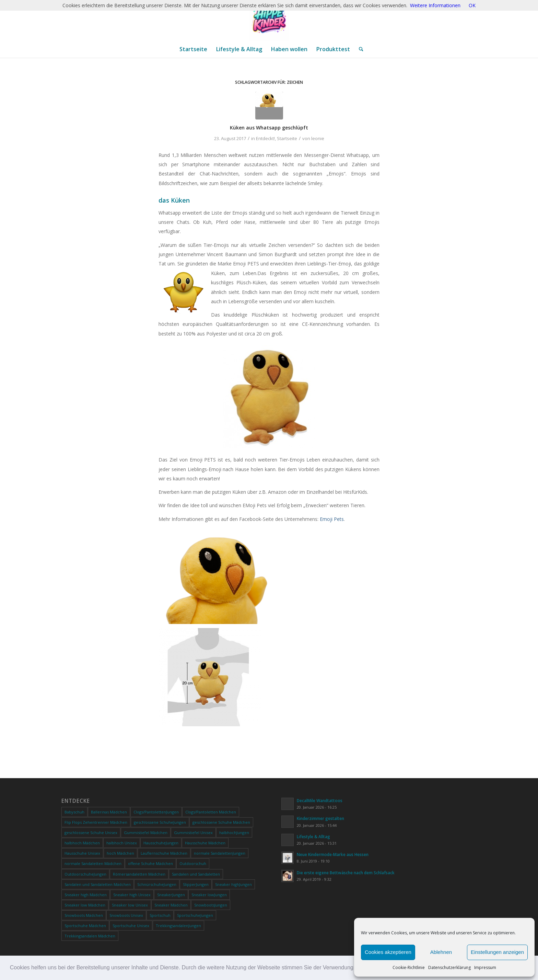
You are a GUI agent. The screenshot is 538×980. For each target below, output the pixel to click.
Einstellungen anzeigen (497, 952)
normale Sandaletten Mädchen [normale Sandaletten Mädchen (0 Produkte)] (93, 863)
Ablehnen (441, 952)
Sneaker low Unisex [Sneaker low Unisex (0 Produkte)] (130, 905)
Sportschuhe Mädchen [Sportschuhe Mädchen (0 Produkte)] (85, 926)
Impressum (485, 967)
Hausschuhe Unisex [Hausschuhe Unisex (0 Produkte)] (82, 853)
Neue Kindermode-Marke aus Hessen (333, 854)
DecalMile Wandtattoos (320, 800)
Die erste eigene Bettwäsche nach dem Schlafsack (346, 873)
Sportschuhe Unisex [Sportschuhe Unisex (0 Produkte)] (131, 926)
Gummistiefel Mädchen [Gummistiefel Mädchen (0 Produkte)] (146, 833)
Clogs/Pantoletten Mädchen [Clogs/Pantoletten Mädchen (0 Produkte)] (211, 812)
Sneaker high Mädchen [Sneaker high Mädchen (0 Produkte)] (86, 895)
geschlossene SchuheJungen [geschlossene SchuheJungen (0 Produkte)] (160, 822)
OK (472, 5)
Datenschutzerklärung (449, 967)
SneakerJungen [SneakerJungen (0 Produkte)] (171, 895)
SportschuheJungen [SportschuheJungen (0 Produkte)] (195, 915)
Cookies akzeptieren (388, 952)
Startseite (287, 138)
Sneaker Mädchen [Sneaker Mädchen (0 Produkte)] (171, 905)
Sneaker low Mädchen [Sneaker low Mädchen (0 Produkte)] (85, 905)
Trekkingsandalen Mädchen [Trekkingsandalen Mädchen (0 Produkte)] (90, 936)
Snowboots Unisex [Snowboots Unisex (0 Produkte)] (126, 915)
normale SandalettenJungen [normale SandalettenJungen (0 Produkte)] (220, 853)
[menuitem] (193, 49)
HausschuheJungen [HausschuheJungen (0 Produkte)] (161, 843)
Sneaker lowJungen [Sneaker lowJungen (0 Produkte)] (209, 895)
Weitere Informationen (435, 5)
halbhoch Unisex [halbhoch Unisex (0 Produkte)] (122, 843)
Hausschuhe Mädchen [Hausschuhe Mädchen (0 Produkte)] (205, 843)
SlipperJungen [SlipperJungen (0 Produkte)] (196, 884)
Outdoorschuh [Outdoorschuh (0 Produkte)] (193, 863)
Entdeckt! (265, 138)
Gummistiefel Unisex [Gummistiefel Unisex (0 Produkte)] (193, 833)
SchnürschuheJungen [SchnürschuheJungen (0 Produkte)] (157, 884)
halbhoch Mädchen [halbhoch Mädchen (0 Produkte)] (82, 843)
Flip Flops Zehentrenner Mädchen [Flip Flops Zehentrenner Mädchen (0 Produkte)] (96, 822)
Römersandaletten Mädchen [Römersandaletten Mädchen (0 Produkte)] (139, 874)
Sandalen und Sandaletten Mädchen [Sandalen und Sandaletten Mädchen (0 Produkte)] (98, 884)
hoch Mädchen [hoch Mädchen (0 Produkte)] (120, 853)
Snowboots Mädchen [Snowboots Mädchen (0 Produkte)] (84, 915)
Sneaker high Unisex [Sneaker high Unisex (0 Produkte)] (132, 895)
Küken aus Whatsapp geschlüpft (269, 128)
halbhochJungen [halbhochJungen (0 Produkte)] (234, 833)
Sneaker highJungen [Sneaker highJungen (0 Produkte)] (233, 884)
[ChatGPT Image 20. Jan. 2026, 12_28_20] (269, 20)
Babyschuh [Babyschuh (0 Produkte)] (74, 812)
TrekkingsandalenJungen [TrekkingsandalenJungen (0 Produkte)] (178, 926)
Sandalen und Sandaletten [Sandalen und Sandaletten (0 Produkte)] (196, 874)
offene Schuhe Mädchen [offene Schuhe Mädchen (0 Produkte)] (150, 863)
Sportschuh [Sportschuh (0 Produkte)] (160, 915)
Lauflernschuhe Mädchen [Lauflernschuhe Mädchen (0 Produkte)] (164, 853)
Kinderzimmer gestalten (320, 818)
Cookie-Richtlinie (409, 967)
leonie (318, 138)
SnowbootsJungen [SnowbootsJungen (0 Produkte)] (211, 905)
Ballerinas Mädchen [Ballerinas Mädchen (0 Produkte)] (109, 812)
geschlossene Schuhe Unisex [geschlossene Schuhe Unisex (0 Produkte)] (91, 833)
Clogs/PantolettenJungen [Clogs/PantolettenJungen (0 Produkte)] (156, 812)
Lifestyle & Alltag (313, 836)
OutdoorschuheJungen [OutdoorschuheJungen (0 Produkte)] (85, 874)
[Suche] (359, 49)
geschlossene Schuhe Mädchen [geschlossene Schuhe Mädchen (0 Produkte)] (221, 822)
